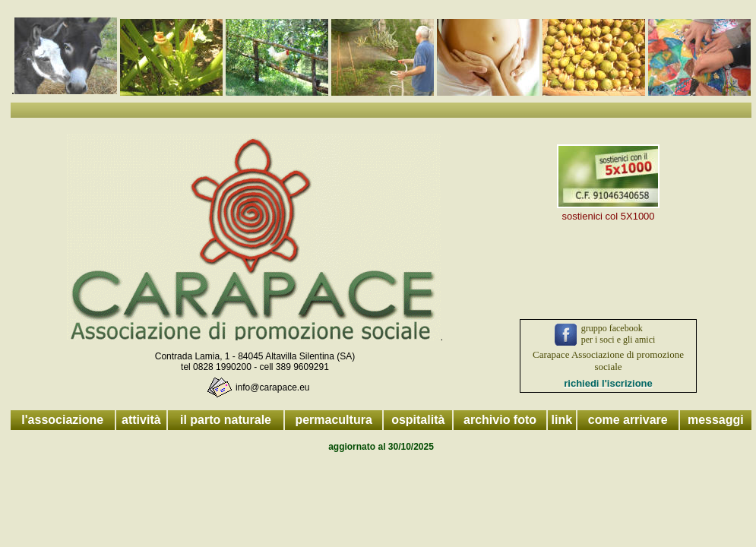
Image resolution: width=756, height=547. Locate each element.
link (562, 420)
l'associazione (62, 420)
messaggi (716, 420)
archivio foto (500, 420)
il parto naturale (226, 420)
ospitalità (418, 420)
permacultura (333, 420)
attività (141, 420)
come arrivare (628, 420)
